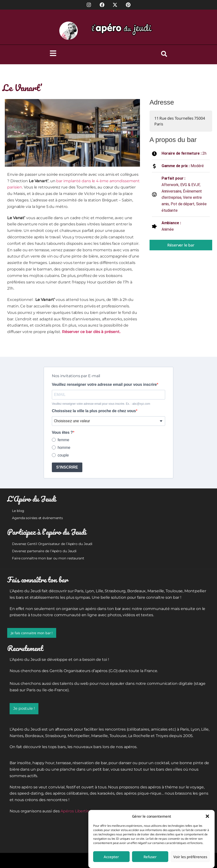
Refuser (150, 857)
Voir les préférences (190, 857)
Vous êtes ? (62, 433)
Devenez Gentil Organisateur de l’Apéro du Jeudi (52, 544)
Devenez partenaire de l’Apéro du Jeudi (44, 551)
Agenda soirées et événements (37, 518)
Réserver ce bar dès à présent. (91, 332)
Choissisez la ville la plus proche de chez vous (94, 411)
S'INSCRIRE (67, 467)
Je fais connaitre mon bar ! (32, 633)
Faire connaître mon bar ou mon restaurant (48, 558)
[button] (207, 816)
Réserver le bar (181, 245)
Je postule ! (24, 708)
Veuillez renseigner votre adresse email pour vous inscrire (104, 385)
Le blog (18, 511)
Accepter (111, 857)
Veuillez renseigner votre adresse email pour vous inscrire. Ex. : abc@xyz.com (101, 404)
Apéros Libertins (76, 811)
